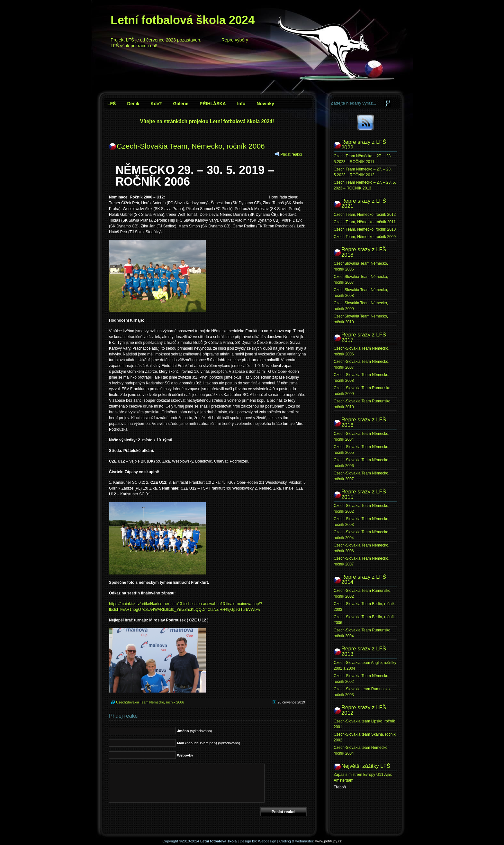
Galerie (181, 104)
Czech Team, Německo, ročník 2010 (365, 229)
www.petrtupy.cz (328, 841)
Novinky (265, 104)
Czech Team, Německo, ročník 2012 (365, 215)
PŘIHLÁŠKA (213, 104)
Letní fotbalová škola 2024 (183, 20)
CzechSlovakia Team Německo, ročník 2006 (150, 702)
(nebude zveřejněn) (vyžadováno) (209, 743)
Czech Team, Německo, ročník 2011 (365, 222)
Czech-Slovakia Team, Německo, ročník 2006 (191, 146)
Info (241, 104)
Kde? (156, 104)
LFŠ (112, 104)
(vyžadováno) (195, 731)
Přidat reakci (291, 154)
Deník (133, 104)
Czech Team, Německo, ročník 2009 (365, 237)
